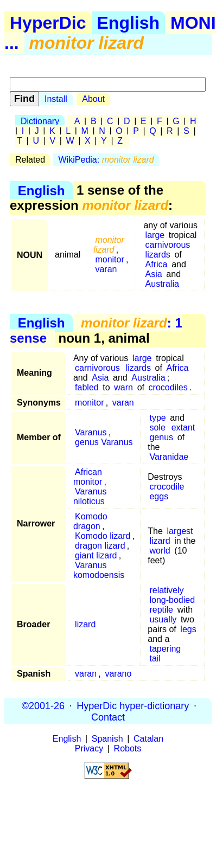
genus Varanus (104, 442)
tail (155, 658)
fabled (87, 387)
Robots (128, 748)
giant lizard (96, 555)
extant (183, 427)
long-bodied (172, 600)
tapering (165, 649)
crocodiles (168, 387)
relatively (166, 590)
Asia (154, 274)
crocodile (167, 487)
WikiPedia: (106, 160)
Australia (162, 284)
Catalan (148, 739)
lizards (158, 255)
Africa (157, 264)
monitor (109, 259)
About (93, 99)
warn (123, 387)
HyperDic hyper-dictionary (133, 705)
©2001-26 (43, 705)
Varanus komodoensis (99, 570)
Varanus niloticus (90, 496)
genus (161, 437)
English (129, 23)
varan (106, 269)
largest (180, 531)
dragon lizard (100, 546)
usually (163, 619)
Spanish (107, 739)
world (160, 551)
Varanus (91, 432)
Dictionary (40, 121)
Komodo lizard (103, 536)
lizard (160, 541)
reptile (161, 610)
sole (157, 427)
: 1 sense (96, 330)
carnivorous (168, 245)
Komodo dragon (90, 521)
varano (118, 674)
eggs (159, 496)
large (155, 235)
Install (56, 99)
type (157, 418)
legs (188, 629)
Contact (108, 717)
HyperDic (48, 23)
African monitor (88, 477)
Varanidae (169, 457)
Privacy (89, 748)
